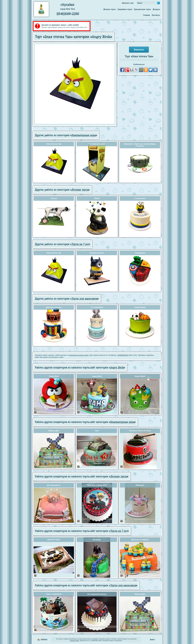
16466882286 (123, 355)
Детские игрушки (54, 307)
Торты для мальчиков (84, 299)
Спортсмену (140, 307)
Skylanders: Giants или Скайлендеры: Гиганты (140, 145)
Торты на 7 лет (80, 244)
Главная (146, 15)
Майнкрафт (54, 431)
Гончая (54, 198)
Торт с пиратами (54, 594)
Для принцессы (54, 485)
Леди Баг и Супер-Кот (97, 485)
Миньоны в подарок (140, 540)
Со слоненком (97, 307)
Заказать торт (128, 3)
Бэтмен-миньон (97, 253)
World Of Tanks (54, 540)
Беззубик (97, 540)
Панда (97, 198)
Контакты (156, 15)
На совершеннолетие (97, 594)
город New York (67, 9)
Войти (152, 640)
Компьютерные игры (84, 135)
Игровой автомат (97, 144)
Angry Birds (117, 368)
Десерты (156, 9)
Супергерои (140, 253)
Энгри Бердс (140, 376)
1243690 (42, 640)
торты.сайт (74, 640)
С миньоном (140, 198)
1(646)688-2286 (67, 14)
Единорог (140, 485)
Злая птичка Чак (54, 144)
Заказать (139, 50)
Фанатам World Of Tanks (140, 431)
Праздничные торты (142, 9)
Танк (97, 431)
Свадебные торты (125, 9)
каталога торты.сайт (79, 355)
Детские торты (109, 9)
